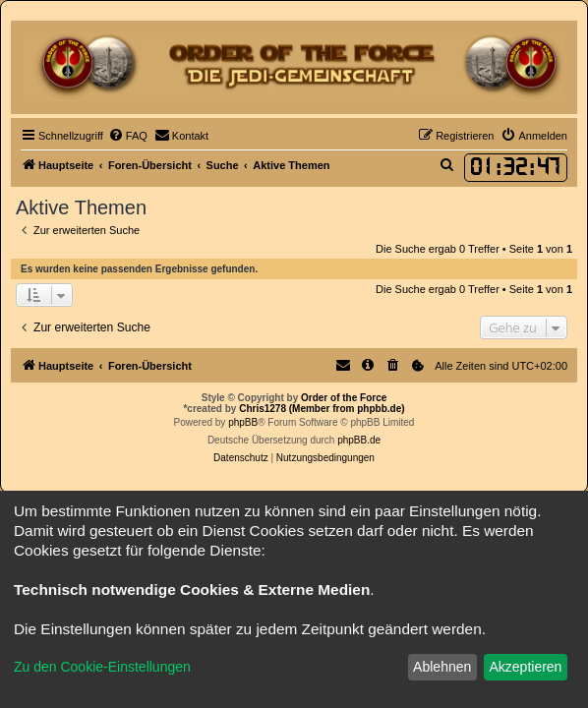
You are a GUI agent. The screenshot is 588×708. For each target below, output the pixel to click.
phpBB (243, 422)
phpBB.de (359, 440)
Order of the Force (344, 398)
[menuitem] (128, 136)
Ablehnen (442, 667)
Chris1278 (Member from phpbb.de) (322, 409)
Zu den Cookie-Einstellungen (102, 667)
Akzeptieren (525, 667)
